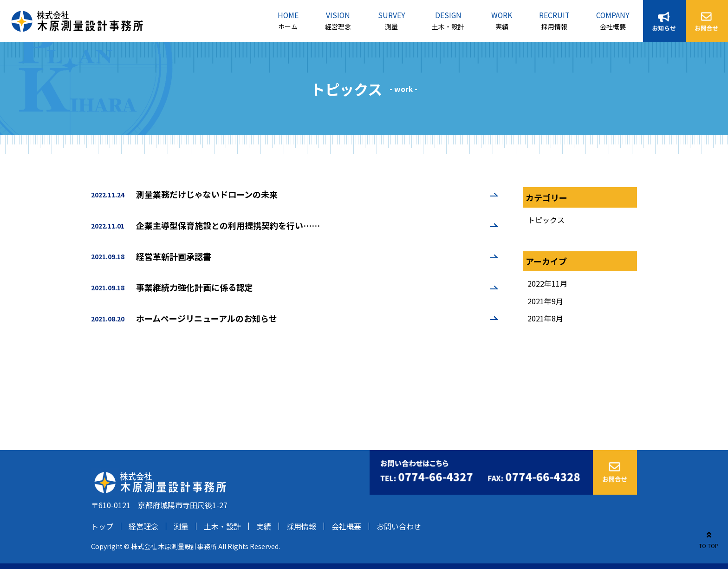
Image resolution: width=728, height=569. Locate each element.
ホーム (288, 26)
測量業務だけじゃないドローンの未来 (207, 194)
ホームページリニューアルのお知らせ (207, 318)
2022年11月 (547, 283)
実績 (502, 26)
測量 (391, 26)
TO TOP (709, 539)
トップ (102, 526)
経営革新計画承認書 (174, 256)
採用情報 (554, 26)
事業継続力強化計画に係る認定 (195, 287)
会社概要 (613, 26)
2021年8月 (545, 318)
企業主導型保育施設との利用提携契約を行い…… (228, 225)
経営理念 (338, 26)
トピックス (546, 220)
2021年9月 (545, 301)
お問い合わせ (399, 526)
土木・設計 (448, 26)
